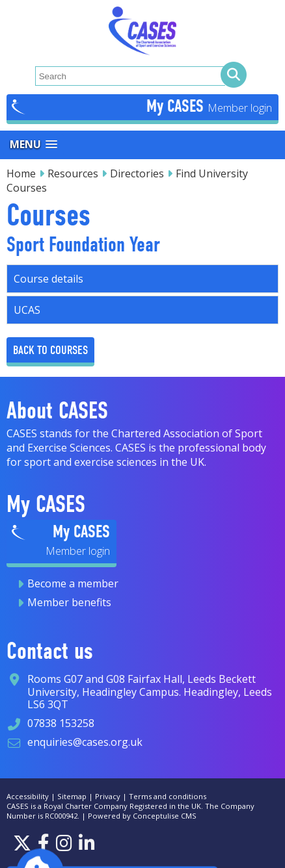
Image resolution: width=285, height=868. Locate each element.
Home (21, 173)
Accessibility (28, 796)
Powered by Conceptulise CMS (142, 816)
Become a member (73, 583)
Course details (48, 279)
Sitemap (72, 796)
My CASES (177, 106)
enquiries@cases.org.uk (85, 742)
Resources (73, 173)
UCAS (27, 310)
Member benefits (69, 602)
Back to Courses (50, 350)
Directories (137, 173)
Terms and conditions (168, 796)
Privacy (108, 796)
